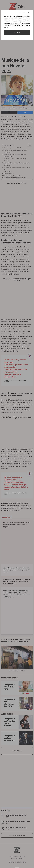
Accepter (17, 32)
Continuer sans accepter (24, 12)
